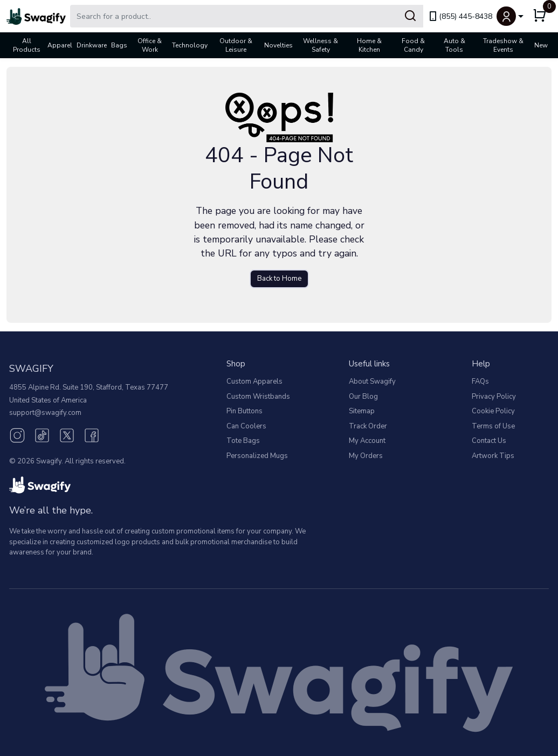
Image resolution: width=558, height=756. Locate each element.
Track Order (368, 426)
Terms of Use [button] (493, 426)
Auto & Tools (454, 45)
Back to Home (279, 279)
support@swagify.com (45, 413)
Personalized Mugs (257, 456)
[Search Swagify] (247, 16)
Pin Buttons (244, 411)
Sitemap (362, 411)
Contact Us (489, 441)
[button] (510, 16)
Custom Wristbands (258, 397)
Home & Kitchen (369, 45)
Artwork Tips (493, 456)
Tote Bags (243, 441)
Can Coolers (246, 426)
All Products (27, 45)
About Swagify (372, 382)
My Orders (366, 456)
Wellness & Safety (321, 45)
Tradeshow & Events (503, 45)
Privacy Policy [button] (494, 397)
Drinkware (92, 45)
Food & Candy (413, 45)
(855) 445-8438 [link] (460, 16)
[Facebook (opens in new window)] (92, 434)
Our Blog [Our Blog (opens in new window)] (363, 397)
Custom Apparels (254, 382)
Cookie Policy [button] (493, 411)
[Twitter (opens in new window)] (67, 434)
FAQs (480, 382)
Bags (119, 45)
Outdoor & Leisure (236, 45)
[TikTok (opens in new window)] (42, 434)
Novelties (278, 45)
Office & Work (150, 45)
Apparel (60, 45)
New (541, 45)
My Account (367, 441)
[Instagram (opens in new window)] (17, 434)
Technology (190, 45)
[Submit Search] (410, 16)
